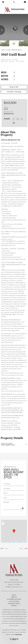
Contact (14, 606)
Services (14, 597)
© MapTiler (13, 542)
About (14, 595)
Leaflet (9, 542)
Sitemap (17, 632)
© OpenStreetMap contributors (21, 542)
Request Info (14, 91)
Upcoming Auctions (14, 599)
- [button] (3, 524)
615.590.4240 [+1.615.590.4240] (14, 580)
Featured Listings (14, 604)
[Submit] (19, 509)
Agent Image (18, 635)
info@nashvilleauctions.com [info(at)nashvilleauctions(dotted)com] (14, 587)
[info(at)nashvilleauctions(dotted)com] (25, 2)
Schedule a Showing (14, 96)
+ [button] (3, 522)
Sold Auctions (14, 602)
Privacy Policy (11, 632)
